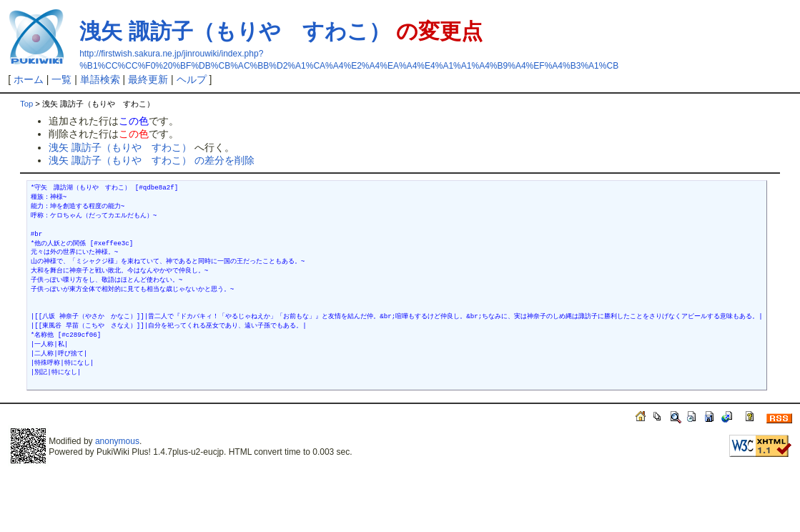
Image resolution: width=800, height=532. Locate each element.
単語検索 (100, 79)
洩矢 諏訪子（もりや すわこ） (234, 31)
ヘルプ (192, 79)
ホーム (29, 79)
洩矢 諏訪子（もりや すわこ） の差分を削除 (152, 160)
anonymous (117, 441)
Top (26, 104)
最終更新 (148, 79)
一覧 (61, 79)
